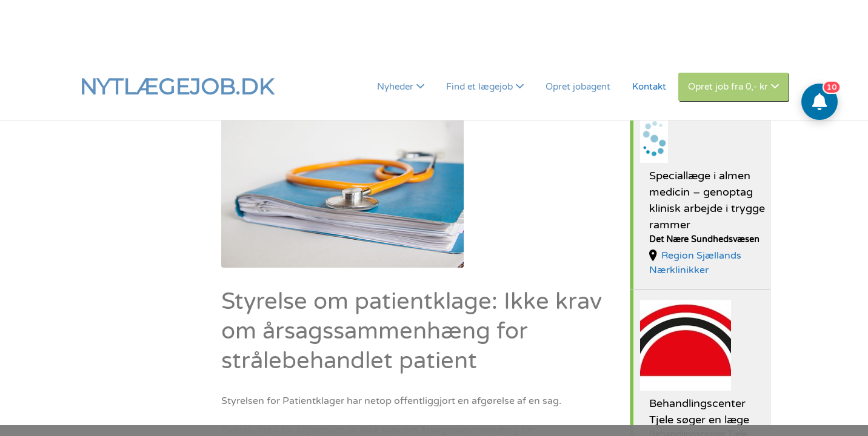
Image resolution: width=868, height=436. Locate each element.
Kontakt (649, 33)
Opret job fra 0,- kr (728, 33)
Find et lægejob (479, 33)
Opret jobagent (578, 33)
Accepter (743, 404)
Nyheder (395, 33)
